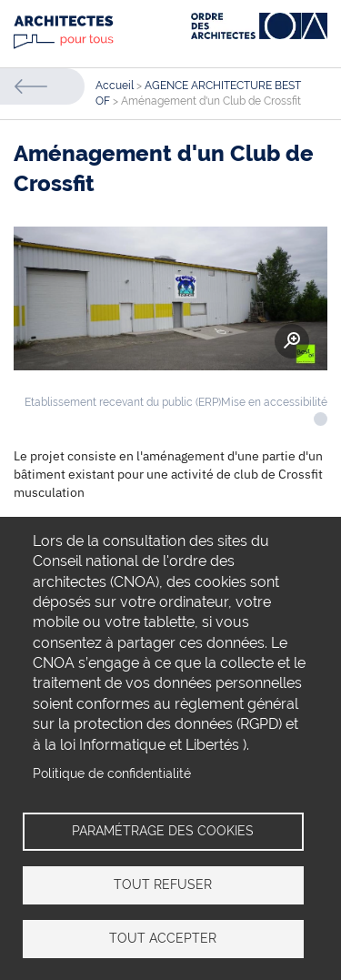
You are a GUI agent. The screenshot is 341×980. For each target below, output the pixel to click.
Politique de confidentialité (112, 773)
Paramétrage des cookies (163, 831)
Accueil (115, 86)
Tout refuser (163, 884)
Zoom (292, 341)
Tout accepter (163, 938)
